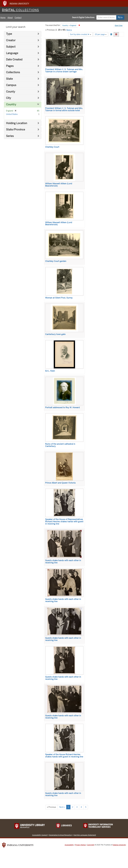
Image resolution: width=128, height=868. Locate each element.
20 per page (101, 34)
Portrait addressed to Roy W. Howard (62, 407)
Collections (13, 72)
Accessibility (69, 845)
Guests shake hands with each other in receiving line (63, 562)
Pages (10, 66)
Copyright (91, 845)
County (11, 92)
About (10, 18)
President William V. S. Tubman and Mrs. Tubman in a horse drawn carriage (64, 71)
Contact (18, 18)
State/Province (16, 130)
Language (12, 53)
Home (3, 18)
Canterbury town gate (55, 334)
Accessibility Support (40, 835)
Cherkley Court (52, 147)
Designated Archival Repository (61, 835)
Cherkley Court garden (56, 261)
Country (11, 104)
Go (120, 17)
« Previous (51, 807)
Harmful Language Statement (85, 835)
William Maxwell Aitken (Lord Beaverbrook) (59, 185)
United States (12, 114)
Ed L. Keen (50, 371)
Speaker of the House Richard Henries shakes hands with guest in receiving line (64, 756)
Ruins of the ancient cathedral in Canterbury (60, 445)
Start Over (119, 26)
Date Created (14, 60)
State (9, 79)
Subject (11, 47)
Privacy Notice (80, 845)
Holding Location (17, 123)
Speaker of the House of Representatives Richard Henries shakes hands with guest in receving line (64, 522)
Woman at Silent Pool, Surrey (59, 298)
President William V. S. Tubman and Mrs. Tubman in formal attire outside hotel (64, 109)
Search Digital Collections (83, 17)
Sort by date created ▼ (80, 34)
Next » (69, 30)
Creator (11, 40)
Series (10, 136)
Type (9, 34)
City (9, 98)
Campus (11, 85)
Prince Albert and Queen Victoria (60, 483)
